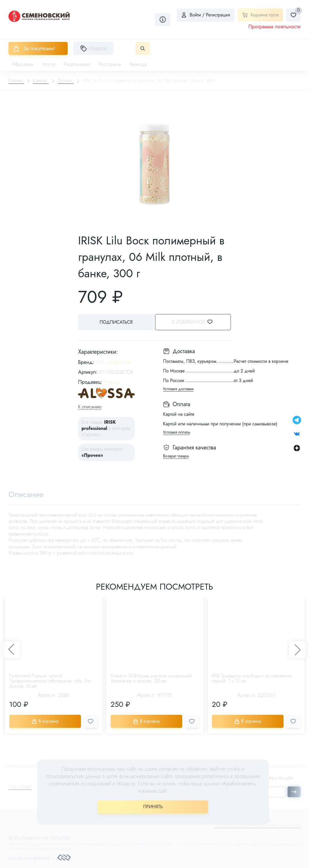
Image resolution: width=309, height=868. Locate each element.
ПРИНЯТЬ (153, 807)
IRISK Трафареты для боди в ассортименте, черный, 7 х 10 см (252, 679)
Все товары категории (102, 452)
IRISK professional (113, 362)
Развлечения (77, 64)
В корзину (46, 721)
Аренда (138, 64)
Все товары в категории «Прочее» (106, 428)
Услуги (48, 64)
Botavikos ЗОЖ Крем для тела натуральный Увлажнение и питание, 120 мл (151, 679)
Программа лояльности (274, 27)
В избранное (197, 322)
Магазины (23, 64)
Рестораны (110, 64)
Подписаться (115, 322)
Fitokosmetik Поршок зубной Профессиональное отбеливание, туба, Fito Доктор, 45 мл (50, 681)
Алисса (112, 382)
